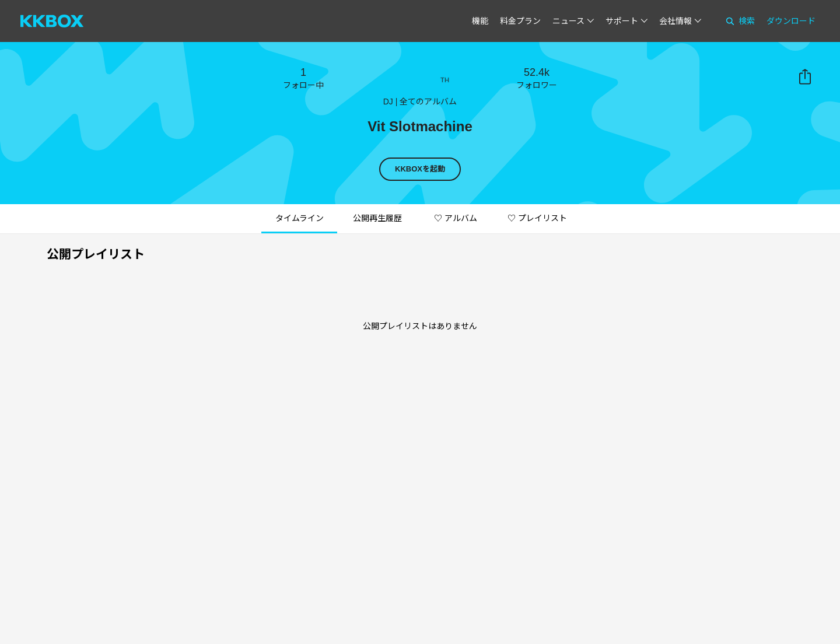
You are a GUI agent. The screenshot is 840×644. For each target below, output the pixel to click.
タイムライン (300, 218)
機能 (480, 21)
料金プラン (520, 21)
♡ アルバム (456, 218)
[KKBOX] (52, 21)
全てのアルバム (428, 101)
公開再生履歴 (377, 218)
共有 (805, 77)
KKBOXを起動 (420, 169)
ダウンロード (791, 21)
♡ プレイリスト (537, 218)
